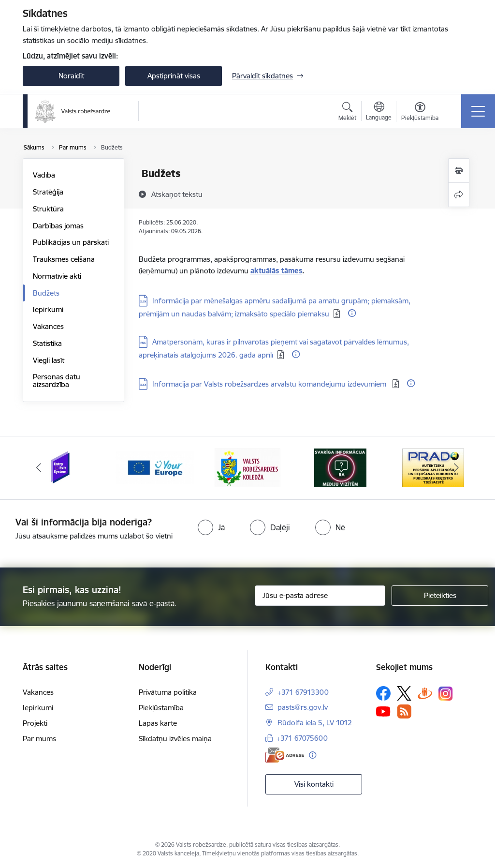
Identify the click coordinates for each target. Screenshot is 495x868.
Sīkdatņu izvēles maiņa (175, 739)
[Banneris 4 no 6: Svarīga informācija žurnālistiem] (340, 467)
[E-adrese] (285, 755)
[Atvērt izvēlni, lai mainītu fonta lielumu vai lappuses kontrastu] (420, 113)
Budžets (46, 293)
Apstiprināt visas (174, 76)
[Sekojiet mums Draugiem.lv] (425, 693)
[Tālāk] (456, 468)
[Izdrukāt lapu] (459, 171)
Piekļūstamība (161, 708)
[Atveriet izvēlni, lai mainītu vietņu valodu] (379, 112)
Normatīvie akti (57, 276)
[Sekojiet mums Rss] (404, 711)
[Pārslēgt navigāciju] (478, 111)
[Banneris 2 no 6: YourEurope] (155, 467)
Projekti (35, 723)
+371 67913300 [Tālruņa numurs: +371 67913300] (303, 692)
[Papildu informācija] (352, 313)
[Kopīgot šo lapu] (459, 195)
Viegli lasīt (49, 360)
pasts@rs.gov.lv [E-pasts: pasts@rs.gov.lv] (303, 707)
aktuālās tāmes (276, 271)
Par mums (39, 739)
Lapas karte (158, 723)
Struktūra (48, 209)
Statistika (47, 343)
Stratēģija (48, 192)
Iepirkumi (48, 309)
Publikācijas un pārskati (71, 242)
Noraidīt (71, 76)
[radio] (211, 527)
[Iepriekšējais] (39, 468)
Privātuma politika (168, 692)
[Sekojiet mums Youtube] (383, 711)
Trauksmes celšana (64, 259)
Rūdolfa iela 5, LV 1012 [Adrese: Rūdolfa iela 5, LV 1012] (315, 723)
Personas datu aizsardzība (57, 381)
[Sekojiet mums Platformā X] (404, 693)
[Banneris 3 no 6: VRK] (247, 467)
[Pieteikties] (440, 596)
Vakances (48, 326)
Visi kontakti (314, 784)
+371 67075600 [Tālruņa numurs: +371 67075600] (302, 738)
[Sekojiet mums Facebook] (383, 693)
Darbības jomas (58, 226)
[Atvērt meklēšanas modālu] (347, 113)
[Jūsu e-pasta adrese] (320, 596)
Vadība (44, 175)
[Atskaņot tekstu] (177, 194)
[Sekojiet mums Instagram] (446, 694)
